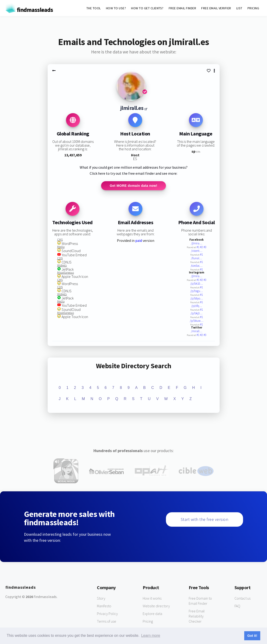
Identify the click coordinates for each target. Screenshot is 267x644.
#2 (202, 247)
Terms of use (107, 621)
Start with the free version (205, 520)
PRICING (253, 8)
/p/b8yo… (197, 299)
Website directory (156, 606)
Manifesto (104, 606)
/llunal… (196, 258)
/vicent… (197, 251)
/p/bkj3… (196, 314)
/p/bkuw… (197, 321)
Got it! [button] (252, 636)
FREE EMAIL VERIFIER (216, 8)
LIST (239, 8)
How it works (152, 598)
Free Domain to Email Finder (200, 601)
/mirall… (197, 331)
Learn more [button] (151, 636)
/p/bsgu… (197, 291)
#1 (198, 247)
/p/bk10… (197, 284)
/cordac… (197, 266)
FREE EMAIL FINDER (183, 8)
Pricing (148, 621)
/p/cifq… (197, 306)
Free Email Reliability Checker (197, 616)
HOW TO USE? (116, 8)
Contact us (242, 598)
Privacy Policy (107, 614)
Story (101, 598)
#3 (205, 247)
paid (139, 241)
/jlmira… (197, 244)
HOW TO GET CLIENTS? (147, 8)
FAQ (237, 606)
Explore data (152, 614)
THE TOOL (94, 8)
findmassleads (29, 10)
